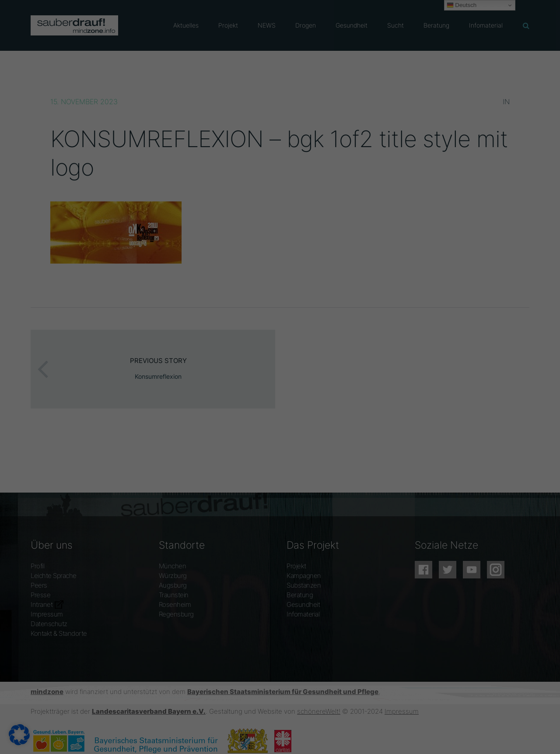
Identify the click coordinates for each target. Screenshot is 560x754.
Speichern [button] (491, 684)
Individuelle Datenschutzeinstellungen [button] (488, 714)
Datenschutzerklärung (41, 726)
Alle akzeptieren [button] (493, 658)
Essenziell (98, 736)
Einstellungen (208, 726)
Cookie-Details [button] (444, 736)
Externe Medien (378, 736)
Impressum (533, 736)
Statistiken (233, 736)
